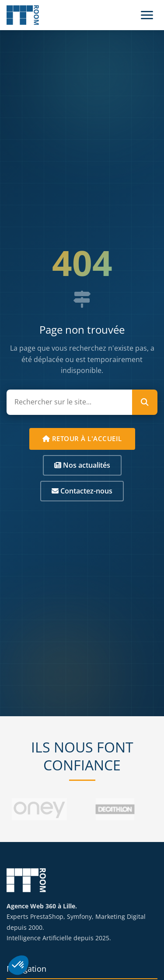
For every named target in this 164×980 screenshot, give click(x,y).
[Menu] (147, 15)
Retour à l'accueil (82, 438)
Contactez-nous (82, 491)
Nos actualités (82, 465)
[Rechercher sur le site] (69, 402)
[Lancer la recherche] (145, 402)
